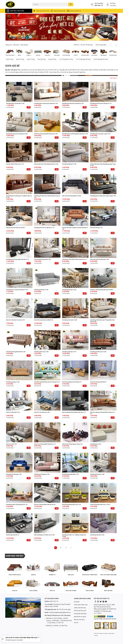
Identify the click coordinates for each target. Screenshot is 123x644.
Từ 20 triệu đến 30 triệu (101, 59)
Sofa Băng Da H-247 (96, 444)
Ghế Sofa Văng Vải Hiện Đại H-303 (99, 259)
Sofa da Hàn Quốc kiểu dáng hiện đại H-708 (46, 164)
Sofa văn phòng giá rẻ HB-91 (98, 382)
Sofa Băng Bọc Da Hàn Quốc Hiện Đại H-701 (46, 104)
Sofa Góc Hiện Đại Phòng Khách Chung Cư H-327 (103, 413)
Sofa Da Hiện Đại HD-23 (12, 535)
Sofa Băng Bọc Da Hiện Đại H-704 (15, 104)
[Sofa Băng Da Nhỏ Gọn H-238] (103, 340)
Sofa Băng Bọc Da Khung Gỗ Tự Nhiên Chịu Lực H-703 (19, 197)
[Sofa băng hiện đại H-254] (75, 278)
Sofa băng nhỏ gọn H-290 (41, 352)
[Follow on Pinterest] (103, 602)
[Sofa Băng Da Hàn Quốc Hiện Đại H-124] (75, 92)
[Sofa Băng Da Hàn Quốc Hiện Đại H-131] (103, 92)
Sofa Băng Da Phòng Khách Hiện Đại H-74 (17, 259)
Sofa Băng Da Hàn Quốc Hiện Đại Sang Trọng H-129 (47, 197)
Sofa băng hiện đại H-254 (69, 290)
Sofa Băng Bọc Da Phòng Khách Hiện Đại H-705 (75, 134)
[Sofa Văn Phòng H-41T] (103, 216)
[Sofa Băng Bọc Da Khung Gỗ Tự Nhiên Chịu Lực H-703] (19, 184)
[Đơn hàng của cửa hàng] (106, 45)
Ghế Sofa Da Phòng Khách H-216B (71, 196)
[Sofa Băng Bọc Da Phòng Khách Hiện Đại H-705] (75, 122)
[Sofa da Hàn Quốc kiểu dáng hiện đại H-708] (47, 152)
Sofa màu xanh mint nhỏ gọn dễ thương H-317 (47, 382)
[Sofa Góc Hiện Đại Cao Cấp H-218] (19, 308)
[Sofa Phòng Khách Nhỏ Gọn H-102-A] (103, 493)
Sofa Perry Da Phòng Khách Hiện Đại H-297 (46, 134)
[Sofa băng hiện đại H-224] (103, 523)
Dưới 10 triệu (20, 59)
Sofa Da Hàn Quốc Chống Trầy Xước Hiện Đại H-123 (75, 228)
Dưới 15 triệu (31, 59)
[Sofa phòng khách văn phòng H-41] (75, 370)
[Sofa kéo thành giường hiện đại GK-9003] (103, 278)
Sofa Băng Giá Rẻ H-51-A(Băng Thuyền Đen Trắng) (74, 536)
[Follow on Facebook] (95, 602)
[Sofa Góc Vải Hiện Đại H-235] (47, 401)
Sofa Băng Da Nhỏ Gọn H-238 (98, 352)
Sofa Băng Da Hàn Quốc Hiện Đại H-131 (101, 104)
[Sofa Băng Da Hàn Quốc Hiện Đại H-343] (19, 122)
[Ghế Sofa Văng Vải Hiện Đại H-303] (103, 248)
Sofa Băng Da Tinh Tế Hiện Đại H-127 (44, 228)
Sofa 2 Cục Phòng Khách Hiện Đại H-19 (45, 444)
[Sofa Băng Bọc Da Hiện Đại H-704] (19, 92)
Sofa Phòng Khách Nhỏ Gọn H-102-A (100, 505)
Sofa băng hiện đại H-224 (97, 535)
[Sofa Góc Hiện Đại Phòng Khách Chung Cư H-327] (103, 401)
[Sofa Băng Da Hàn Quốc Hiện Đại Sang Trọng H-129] (47, 184)
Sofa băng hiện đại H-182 (41, 290)
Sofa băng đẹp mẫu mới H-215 (70, 474)
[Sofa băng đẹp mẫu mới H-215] (75, 463)
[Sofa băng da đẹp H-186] (19, 370)
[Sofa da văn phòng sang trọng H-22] (75, 432)
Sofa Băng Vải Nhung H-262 (42, 474)
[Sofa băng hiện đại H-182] (47, 278)
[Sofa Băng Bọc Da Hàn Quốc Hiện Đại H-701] (47, 92)
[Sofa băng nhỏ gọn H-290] (47, 340)
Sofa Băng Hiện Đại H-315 (69, 352)
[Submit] (71, 4)
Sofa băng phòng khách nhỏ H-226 (16, 352)
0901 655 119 (99, 5)
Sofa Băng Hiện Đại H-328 (97, 474)
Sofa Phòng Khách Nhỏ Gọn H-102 (71, 505)
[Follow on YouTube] (106, 602)
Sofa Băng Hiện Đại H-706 (69, 164)
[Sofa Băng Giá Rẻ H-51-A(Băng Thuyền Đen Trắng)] (75, 523)
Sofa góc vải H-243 (11, 444)
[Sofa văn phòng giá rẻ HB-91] (103, 370)
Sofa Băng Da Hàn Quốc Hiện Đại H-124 (73, 104)
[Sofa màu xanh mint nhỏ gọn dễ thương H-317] (47, 370)
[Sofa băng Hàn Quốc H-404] (75, 308)
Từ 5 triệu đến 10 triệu (66, 59)
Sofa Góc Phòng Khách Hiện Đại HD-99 (45, 505)
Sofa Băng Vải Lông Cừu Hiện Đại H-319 (17, 290)
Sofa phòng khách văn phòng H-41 (72, 382)
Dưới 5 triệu (10, 59)
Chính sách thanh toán (41, 11)
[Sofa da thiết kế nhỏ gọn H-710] (19, 152)
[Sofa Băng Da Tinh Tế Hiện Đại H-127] (47, 216)
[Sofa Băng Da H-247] (103, 432)
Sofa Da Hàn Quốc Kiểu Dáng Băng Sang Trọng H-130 (103, 165)
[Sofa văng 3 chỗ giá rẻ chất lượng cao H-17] (75, 248)
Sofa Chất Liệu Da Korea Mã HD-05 (44, 320)
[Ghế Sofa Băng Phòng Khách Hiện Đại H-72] (75, 401)
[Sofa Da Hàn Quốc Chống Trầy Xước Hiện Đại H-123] (75, 216)
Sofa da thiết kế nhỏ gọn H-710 (15, 164)
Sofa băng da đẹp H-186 (13, 382)
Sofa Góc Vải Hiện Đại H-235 (42, 412)
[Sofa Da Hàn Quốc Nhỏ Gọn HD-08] (19, 216)
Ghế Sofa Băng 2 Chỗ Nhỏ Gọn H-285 (44, 535)
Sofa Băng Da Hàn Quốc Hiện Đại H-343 (17, 134)
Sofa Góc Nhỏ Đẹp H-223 (13, 412)
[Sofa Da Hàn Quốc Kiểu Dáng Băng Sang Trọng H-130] (103, 152)
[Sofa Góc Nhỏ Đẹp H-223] (19, 401)
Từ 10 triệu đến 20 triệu (83, 59)
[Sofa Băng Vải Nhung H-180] (19, 463)
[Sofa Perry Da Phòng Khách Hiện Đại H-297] (47, 122)
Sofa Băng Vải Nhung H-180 (14, 474)
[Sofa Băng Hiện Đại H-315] (75, 340)
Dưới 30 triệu (52, 59)
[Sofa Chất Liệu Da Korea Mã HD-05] (47, 308)
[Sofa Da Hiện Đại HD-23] (19, 523)
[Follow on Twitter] (101, 602)
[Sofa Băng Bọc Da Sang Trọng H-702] (103, 122)
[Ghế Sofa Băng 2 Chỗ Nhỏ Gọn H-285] (47, 523)
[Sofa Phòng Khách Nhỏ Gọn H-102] (75, 493)
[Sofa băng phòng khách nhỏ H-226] (19, 340)
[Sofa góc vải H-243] (19, 432)
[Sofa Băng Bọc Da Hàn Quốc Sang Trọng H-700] (103, 184)
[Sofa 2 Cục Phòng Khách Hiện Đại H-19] (47, 432)
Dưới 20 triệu (42, 59)
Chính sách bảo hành (58, 11)
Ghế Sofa (16, 45)
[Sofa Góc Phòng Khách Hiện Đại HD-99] (47, 493)
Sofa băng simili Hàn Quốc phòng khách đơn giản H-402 (102, 321)
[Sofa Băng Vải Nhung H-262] (47, 463)
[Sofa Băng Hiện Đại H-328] (103, 463)
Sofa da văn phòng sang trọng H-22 (72, 444)
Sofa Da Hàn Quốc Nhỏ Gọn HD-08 (15, 228)
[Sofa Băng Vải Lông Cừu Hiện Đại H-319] (19, 278)
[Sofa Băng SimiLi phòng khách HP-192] (19, 493)
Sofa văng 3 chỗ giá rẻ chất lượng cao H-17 (75, 259)
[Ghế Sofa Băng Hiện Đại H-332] (47, 248)
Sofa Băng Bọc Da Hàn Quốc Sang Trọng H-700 (103, 196)
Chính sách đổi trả (74, 11)
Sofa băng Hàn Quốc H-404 (70, 320)
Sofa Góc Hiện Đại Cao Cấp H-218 (15, 320)
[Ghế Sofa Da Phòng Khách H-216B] (75, 184)
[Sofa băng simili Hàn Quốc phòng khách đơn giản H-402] (103, 308)
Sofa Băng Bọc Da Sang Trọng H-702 (100, 134)
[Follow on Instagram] (98, 602)
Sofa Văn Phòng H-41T (96, 228)
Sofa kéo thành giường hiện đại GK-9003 (102, 290)
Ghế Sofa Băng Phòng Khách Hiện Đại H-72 (74, 412)
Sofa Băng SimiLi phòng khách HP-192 (17, 505)
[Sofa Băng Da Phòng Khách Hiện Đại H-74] (19, 248)
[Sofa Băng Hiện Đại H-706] (75, 152)
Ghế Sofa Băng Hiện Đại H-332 (42, 259)
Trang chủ (9, 45)
